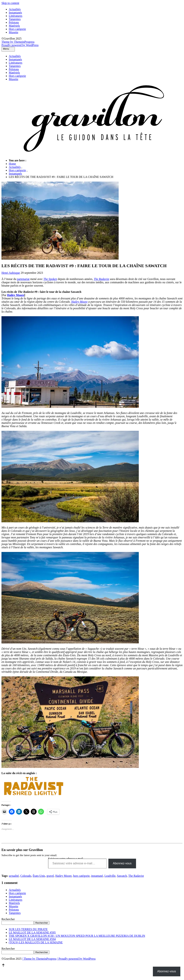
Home (12, 164)
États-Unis (39, 876)
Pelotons (14, 22)
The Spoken (50, 279)
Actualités (15, 9)
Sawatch (122, 876)
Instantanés (15, 13)
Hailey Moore (16, 295)
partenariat (23, 279)
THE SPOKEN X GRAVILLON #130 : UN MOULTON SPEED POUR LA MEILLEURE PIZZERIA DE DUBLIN (77, 936)
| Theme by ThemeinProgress (39, 959)
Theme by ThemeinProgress (18, 42)
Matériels (14, 26)
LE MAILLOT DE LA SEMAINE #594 (32, 939)
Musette (14, 32)
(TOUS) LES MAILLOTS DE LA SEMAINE (36, 942)
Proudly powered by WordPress (20, 45)
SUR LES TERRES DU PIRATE (28, 929)
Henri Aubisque (11, 273)
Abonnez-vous (122, 863)
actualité (14, 876)
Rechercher (8, 919)
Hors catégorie (17, 29)
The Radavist (136, 876)
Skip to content (10, 3)
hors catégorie (81, 876)
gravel (50, 876)
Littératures (16, 16)
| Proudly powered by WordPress (77, 959)
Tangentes (15, 19)
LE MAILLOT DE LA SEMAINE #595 (32, 933)
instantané (97, 876)
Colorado (26, 876)
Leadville (110, 876)
